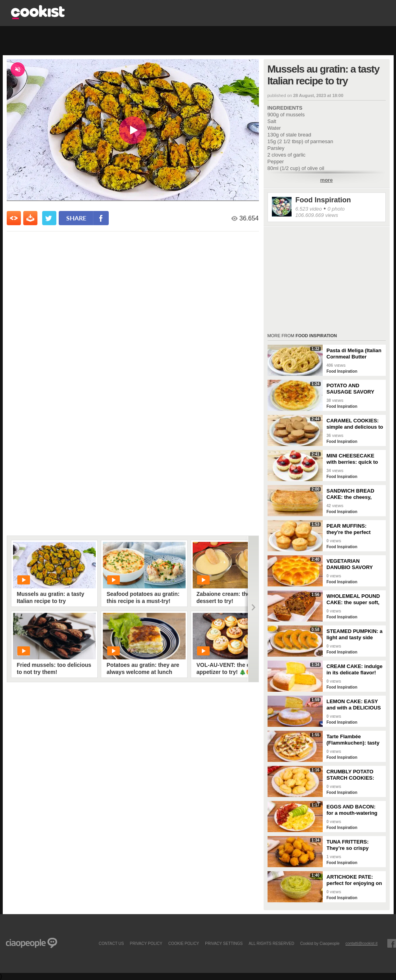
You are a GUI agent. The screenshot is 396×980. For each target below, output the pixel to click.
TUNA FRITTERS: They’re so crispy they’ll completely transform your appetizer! (348, 845)
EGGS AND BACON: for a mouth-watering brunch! (352, 810)
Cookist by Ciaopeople (320, 943)
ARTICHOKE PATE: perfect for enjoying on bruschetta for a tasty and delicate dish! (354, 880)
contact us (111, 943)
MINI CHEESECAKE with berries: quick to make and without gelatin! (352, 459)
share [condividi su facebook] (76, 218)
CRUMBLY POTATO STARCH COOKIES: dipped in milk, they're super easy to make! (354, 775)
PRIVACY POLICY (146, 943)
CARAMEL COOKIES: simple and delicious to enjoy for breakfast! (355, 424)
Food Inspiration (323, 200)
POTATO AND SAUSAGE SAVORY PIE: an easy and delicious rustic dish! (352, 389)
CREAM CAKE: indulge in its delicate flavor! (355, 669)
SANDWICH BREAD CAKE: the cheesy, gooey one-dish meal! (353, 494)
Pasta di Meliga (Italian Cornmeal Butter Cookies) (354, 354)
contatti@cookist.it (362, 943)
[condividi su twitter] (49, 218)
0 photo (336, 209)
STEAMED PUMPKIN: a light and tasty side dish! (355, 635)
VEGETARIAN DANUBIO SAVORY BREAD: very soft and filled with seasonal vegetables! (353, 564)
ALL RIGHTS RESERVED (271, 943)
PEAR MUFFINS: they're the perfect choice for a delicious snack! (353, 529)
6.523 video (309, 209)
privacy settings (224, 943)
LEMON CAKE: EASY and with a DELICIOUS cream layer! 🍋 (354, 705)
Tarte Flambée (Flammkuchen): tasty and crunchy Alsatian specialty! (353, 740)
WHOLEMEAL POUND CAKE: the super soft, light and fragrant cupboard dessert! (353, 599)
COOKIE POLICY (184, 943)
